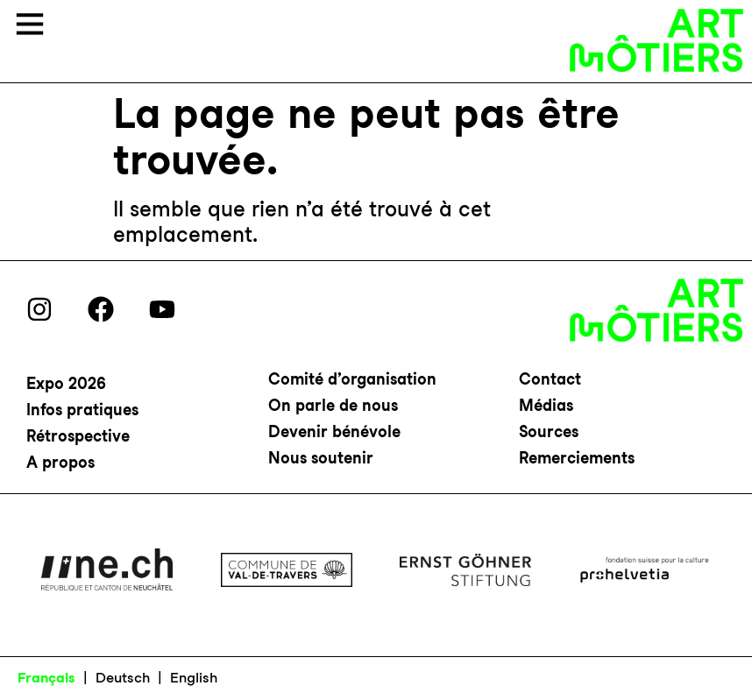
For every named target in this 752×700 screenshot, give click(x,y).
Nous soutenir (321, 458)
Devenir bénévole (334, 431)
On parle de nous (333, 405)
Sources (549, 431)
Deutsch (123, 678)
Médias (546, 405)
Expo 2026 (66, 383)
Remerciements (577, 458)
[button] (30, 26)
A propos (60, 462)
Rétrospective (78, 436)
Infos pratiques (82, 410)
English (194, 678)
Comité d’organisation (352, 379)
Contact (550, 379)
